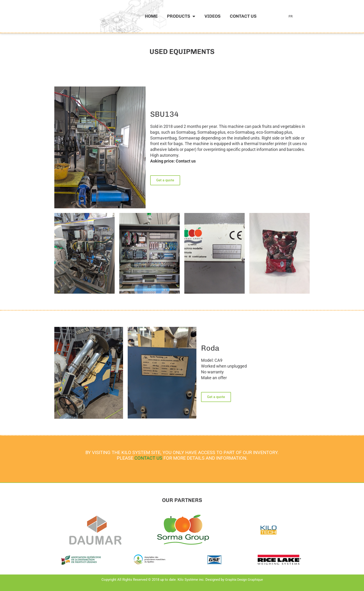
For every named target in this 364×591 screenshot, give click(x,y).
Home (151, 16)
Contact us (243, 16)
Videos (213, 16)
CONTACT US (148, 458)
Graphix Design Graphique (244, 580)
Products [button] (181, 16)
